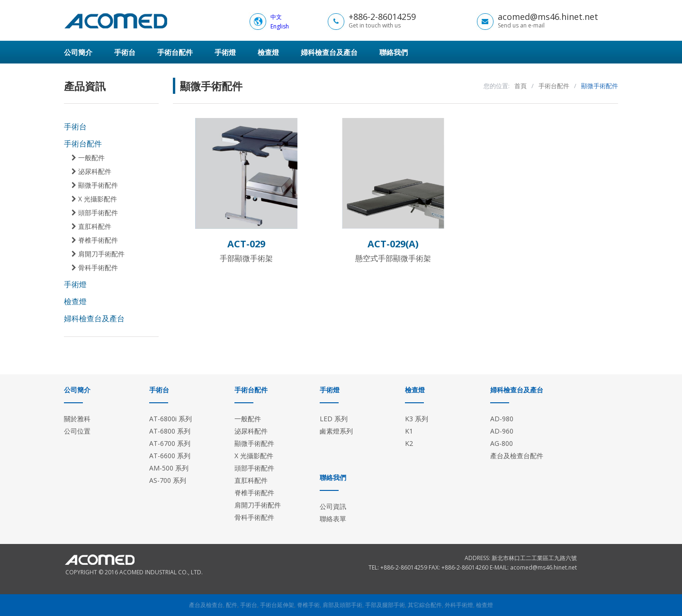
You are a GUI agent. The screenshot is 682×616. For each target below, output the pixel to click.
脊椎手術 (308, 605)
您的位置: (497, 86)
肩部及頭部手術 (342, 605)
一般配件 (88, 158)
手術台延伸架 (277, 605)
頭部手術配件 (95, 213)
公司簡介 (78, 52)
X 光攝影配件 (94, 199)
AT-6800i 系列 (170, 419)
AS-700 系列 (168, 480)
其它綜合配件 (425, 605)
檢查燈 (268, 52)
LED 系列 (334, 419)
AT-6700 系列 (170, 443)
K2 (409, 443)
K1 (409, 431)
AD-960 (502, 431)
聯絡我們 (394, 52)
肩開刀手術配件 (98, 254)
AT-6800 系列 (170, 431)
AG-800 (502, 443)
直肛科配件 (91, 226)
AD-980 (502, 419)
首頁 (520, 86)
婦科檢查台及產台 (329, 52)
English (280, 26)
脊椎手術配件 (95, 240)
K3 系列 (417, 419)
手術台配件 (175, 52)
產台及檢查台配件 (517, 456)
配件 (232, 605)
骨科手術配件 (95, 268)
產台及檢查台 (206, 605)
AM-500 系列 (169, 468)
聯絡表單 (333, 519)
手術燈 (225, 52)
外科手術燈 (459, 605)
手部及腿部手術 (385, 605)
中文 (276, 17)
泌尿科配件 (91, 172)
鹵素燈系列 (336, 431)
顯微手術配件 (95, 185)
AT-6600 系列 (170, 456)
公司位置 (77, 431)
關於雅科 (77, 419)
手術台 (125, 52)
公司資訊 (333, 506)
